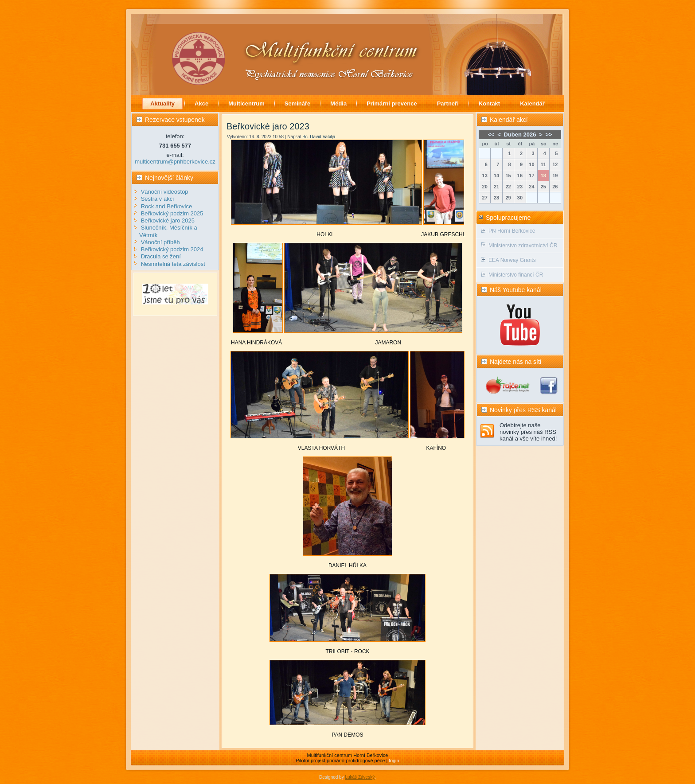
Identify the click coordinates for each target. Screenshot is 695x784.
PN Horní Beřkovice (512, 231)
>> (549, 135)
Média (338, 103)
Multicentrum (246, 103)
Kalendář (532, 103)
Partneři (448, 103)
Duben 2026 (520, 135)
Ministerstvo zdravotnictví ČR (523, 246)
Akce (201, 103)
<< (491, 135)
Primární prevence (392, 103)
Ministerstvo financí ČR (516, 275)
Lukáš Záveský (360, 777)
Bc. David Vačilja (319, 137)
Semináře (298, 103)
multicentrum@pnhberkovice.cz (175, 162)
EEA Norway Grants (512, 260)
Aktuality (162, 103)
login (394, 761)
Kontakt (489, 103)
